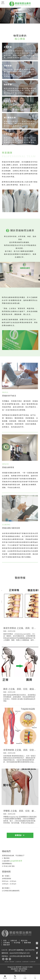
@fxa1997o (13, 950)
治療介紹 (14, 941)
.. (29, 969)
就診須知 (24, 941)
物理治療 (7, 962)
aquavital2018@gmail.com (20, 953)
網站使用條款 (23, 969)
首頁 (5, 941)
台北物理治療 (18, 962)
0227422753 (30, 950)
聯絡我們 (7, 945)
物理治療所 (12, 962)
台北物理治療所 (25, 962)
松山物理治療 (32, 962)
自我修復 (7, 943)
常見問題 (17, 943)
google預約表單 (16, 861)
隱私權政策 (14, 969)
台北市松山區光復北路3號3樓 (20, 956)
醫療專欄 (28, 943)
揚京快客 (18, 967)
